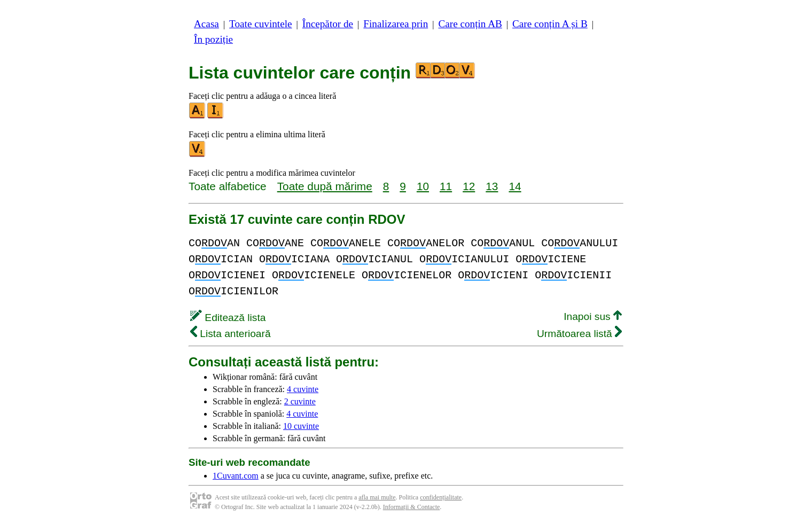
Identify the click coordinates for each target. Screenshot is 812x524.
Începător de (328, 24)
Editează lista (228, 318)
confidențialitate (441, 497)
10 (423, 186)
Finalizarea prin (396, 24)
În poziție (213, 39)
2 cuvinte (300, 401)
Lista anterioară (231, 334)
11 (446, 186)
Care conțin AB (470, 24)
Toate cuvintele (260, 24)
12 (469, 186)
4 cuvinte (303, 389)
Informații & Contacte (412, 507)
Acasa (206, 24)
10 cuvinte (301, 426)
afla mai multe (377, 497)
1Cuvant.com (236, 476)
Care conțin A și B (550, 24)
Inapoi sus (593, 316)
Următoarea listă (579, 334)
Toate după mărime (325, 186)
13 (492, 186)
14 (515, 186)
